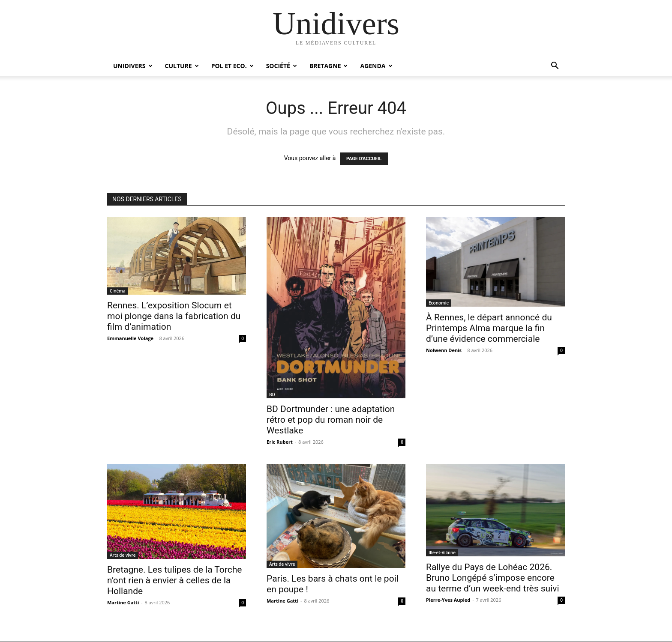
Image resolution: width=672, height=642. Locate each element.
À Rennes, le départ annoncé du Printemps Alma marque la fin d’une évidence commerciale (489, 328)
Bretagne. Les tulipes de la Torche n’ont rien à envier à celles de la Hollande (174, 580)
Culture (182, 66)
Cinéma (118, 291)
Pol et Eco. (232, 66)
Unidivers (133, 66)
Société (282, 66)
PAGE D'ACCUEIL (364, 159)
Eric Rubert (280, 442)
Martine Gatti (123, 602)
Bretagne (329, 66)
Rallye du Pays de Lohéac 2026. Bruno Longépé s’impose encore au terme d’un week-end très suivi (493, 578)
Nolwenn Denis (444, 350)
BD (272, 394)
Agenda (376, 66)
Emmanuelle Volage (130, 338)
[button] (555, 67)
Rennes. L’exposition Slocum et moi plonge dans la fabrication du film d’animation (174, 316)
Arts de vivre (123, 555)
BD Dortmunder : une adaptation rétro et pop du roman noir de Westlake (331, 420)
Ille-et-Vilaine (442, 552)
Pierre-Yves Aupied (448, 600)
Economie (439, 303)
